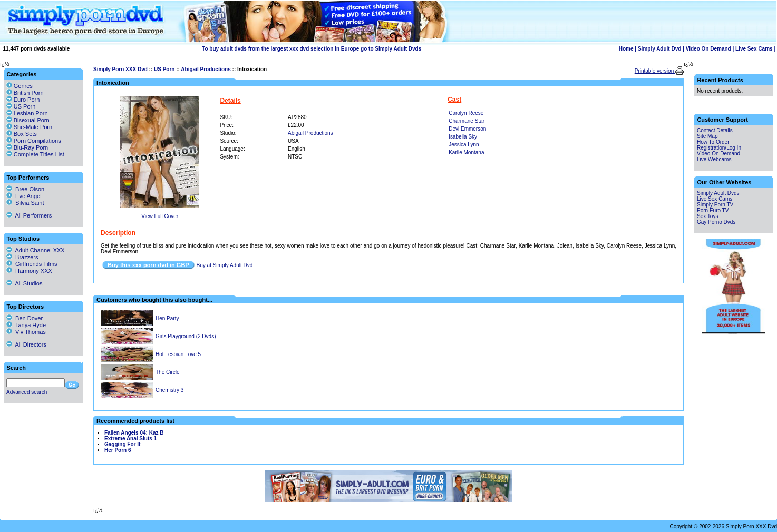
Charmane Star (467, 121)
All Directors (26, 344)
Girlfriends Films (32, 264)
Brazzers (22, 257)
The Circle (168, 372)
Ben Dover (25, 318)
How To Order (713, 142)
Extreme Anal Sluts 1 (130, 439)
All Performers (29, 215)
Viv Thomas (26, 332)
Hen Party (167, 318)
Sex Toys (707, 216)
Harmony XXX (29, 271)
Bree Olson (25, 189)
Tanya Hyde (26, 325)
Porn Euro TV (713, 210)
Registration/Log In (719, 148)
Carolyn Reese (466, 113)
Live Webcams (714, 159)
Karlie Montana (466, 152)
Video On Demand (708, 49)
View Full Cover (160, 216)
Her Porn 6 (118, 450)
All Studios (24, 283)
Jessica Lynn (464, 145)
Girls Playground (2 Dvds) (186, 336)
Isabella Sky (463, 137)
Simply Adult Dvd (659, 49)
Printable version (655, 71)
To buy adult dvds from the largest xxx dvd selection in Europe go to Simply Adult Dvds (312, 49)
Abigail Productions (206, 69)
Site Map (707, 136)
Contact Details (715, 130)
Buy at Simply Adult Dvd (225, 265)
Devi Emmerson (467, 129)
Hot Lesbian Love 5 (178, 354)
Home (626, 49)
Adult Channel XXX (36, 250)
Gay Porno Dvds (716, 222)
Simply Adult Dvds (718, 193)
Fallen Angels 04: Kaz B (134, 433)
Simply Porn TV (715, 205)
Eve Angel (24, 196)
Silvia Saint (25, 203)
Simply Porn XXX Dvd (120, 69)
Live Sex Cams (754, 49)
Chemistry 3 (169, 390)
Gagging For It (122, 444)
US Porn (164, 69)
